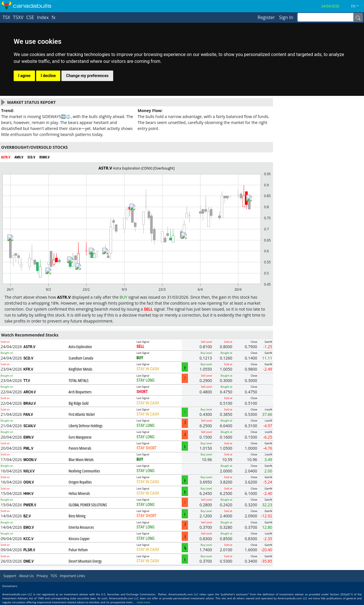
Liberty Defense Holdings (85, 426)
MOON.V (30, 460)
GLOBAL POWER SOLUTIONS (88, 505)
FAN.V (28, 414)
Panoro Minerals (80, 448)
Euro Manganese (80, 437)
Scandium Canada (81, 358)
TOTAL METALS (78, 380)
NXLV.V (29, 471)
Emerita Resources (81, 527)
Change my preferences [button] (87, 76)
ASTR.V (29, 347)
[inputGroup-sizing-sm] (325, 17)
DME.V (28, 561)
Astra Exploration (80, 347)
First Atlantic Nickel (81, 414)
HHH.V (28, 494)
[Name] (358, 17)
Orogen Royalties (80, 482)
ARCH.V (30, 392)
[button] (357, 6)
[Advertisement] (318, 136)
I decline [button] (48, 76)
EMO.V (29, 527)
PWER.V (30, 505)
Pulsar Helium (78, 550)
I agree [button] (24, 76)
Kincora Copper (79, 539)
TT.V (27, 381)
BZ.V (27, 516)
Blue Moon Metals (81, 460)
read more (143, 602)
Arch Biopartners (80, 392)
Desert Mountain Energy (85, 561)
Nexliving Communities (84, 471)
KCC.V (28, 539)
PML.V (28, 448)
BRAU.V (30, 403)
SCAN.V (29, 426)
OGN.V (29, 482)
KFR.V (28, 369)
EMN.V (28, 437)
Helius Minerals (79, 493)
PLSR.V (29, 550)
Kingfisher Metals (80, 369)
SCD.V (28, 358)
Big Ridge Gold (78, 403)
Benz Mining (77, 516)
